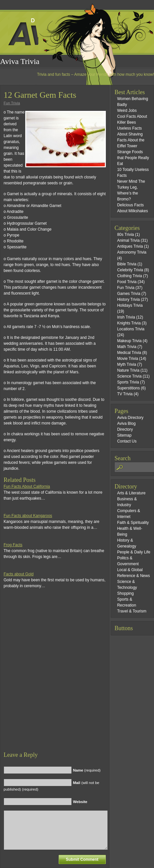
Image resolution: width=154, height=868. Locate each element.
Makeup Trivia (129, 341)
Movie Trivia (127, 359)
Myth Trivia (126, 364)
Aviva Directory (130, 418)
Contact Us (127, 441)
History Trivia (128, 300)
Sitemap (124, 435)
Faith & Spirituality (133, 523)
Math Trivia (127, 347)
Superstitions (128, 388)
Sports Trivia (128, 382)
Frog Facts (13, 545)
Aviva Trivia (20, 61)
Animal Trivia (128, 240)
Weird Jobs (127, 111)
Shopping (125, 593)
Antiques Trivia (130, 246)
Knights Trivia (129, 323)
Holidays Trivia (130, 305)
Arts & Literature (131, 493)
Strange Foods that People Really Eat (133, 158)
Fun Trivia (12, 103)
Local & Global (130, 570)
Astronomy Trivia (132, 252)
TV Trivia (125, 394)
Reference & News (133, 576)
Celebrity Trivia (130, 270)
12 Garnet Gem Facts (40, 95)
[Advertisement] (75, 676)
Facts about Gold (19, 574)
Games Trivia (129, 294)
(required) (87, 770)
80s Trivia (125, 235)
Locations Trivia (131, 329)
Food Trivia (127, 282)
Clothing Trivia (129, 276)
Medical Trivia (129, 353)
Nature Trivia (128, 370)
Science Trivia (129, 376)
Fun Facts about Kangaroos (28, 516)
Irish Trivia (126, 317)
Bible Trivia (127, 264)
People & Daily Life (134, 552)
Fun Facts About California (27, 486)
